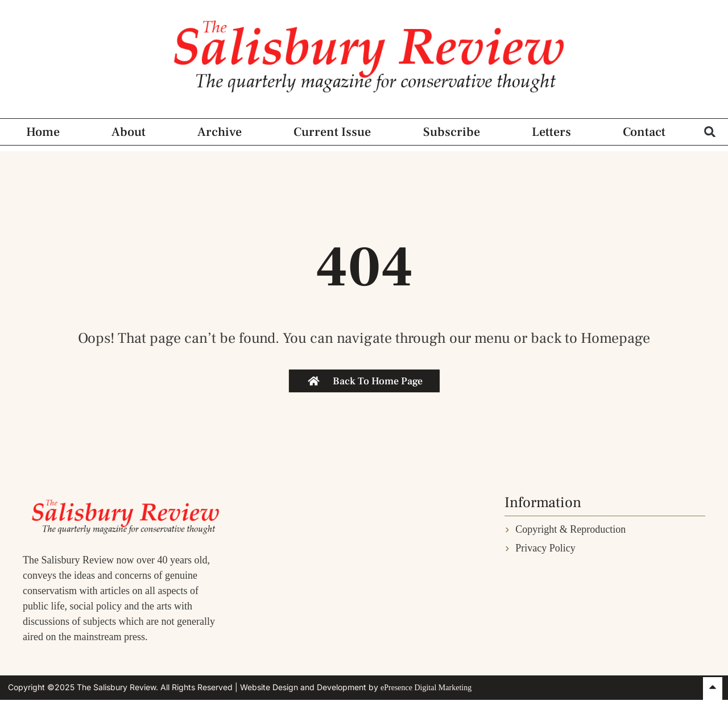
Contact (644, 132)
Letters (551, 132)
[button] (710, 132)
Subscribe (452, 132)
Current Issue (332, 132)
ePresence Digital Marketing (426, 688)
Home (43, 132)
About (129, 132)
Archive (220, 132)
